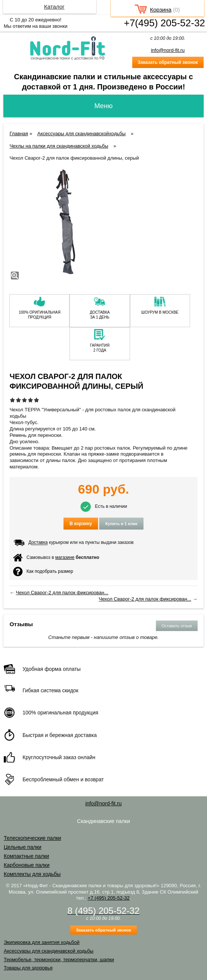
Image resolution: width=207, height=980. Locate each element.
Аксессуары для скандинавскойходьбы (81, 134)
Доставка (38, 543)
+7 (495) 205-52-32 (109, 898)
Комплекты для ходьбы (32, 874)
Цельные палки (23, 847)
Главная (19, 134)
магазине (65, 557)
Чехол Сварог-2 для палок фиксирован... (62, 593)
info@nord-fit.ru (168, 50)
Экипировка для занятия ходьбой (42, 942)
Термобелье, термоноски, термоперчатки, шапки (59, 960)
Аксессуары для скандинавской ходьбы (49, 951)
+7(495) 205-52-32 (165, 23)
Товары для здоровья (28, 968)
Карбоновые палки (27, 865)
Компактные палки (26, 856)
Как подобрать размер (43, 572)
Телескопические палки (32, 838)
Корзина (161, 10)
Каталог (54, 7)
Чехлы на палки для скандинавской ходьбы (59, 146)
